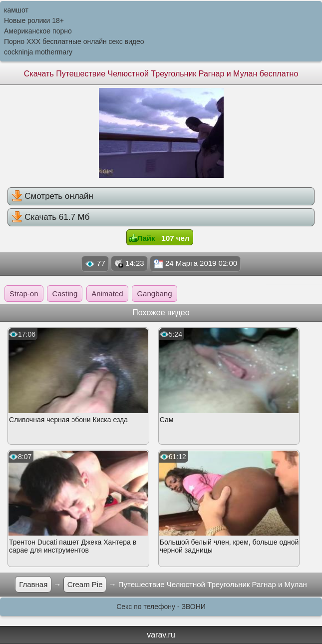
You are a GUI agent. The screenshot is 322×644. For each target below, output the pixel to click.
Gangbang (154, 294)
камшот (16, 10)
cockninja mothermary (38, 52)
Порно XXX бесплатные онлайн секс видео (74, 41)
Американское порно (38, 31)
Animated (107, 294)
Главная (33, 584)
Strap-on (24, 294)
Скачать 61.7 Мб (51, 217)
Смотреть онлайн (52, 196)
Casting (65, 294)
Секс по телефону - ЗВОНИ (161, 607)
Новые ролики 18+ (34, 20)
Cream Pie (85, 584)
